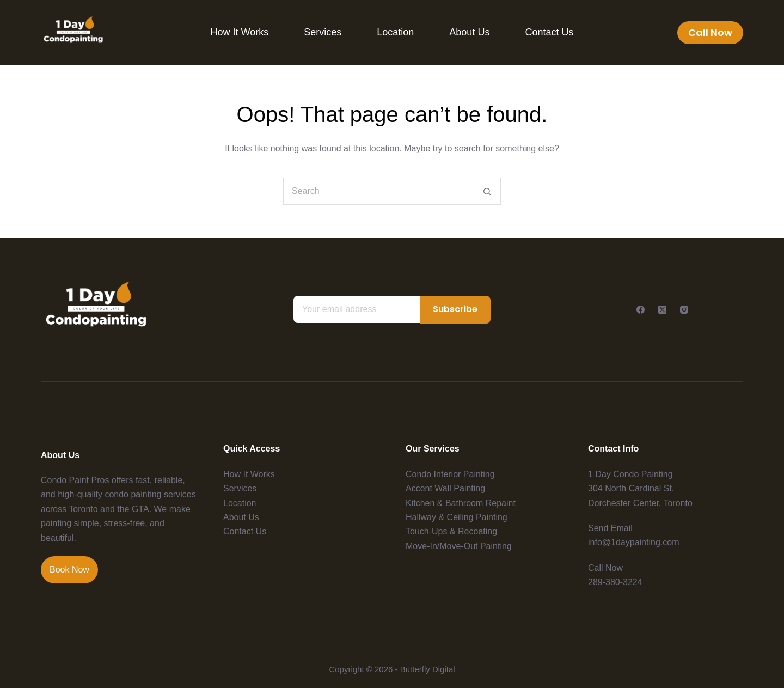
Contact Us (549, 32)
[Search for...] (378, 191)
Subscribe (455, 309)
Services (323, 32)
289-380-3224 (615, 582)
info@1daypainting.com (633, 542)
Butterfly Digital (428, 669)
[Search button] (487, 191)
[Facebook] (641, 310)
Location (395, 32)
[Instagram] (684, 310)
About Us (469, 32)
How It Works (240, 32)
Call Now (710, 32)
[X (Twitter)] (662, 310)
